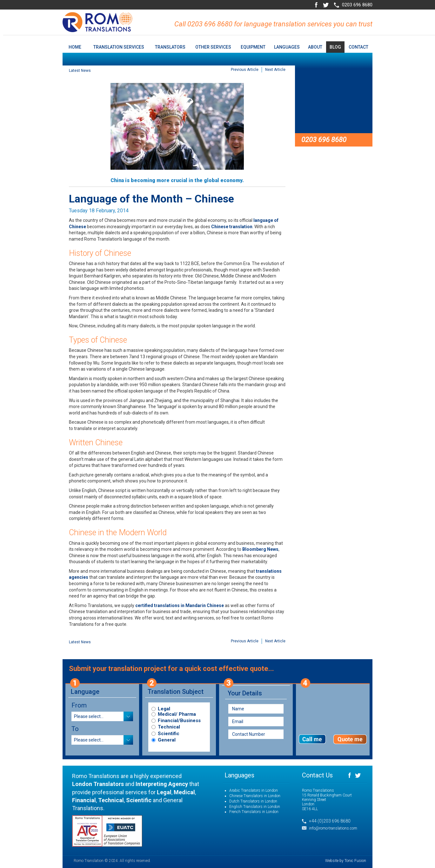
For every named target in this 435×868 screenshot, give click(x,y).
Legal (164, 709)
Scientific (169, 734)
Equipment (253, 47)
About (315, 47)
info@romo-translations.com (333, 828)
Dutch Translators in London (253, 801)
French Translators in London (254, 812)
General (167, 740)
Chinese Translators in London (255, 796)
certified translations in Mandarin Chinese (180, 605)
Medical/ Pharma (177, 714)
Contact (358, 47)
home (75, 47)
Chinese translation (232, 227)
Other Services (213, 47)
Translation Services (119, 47)
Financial (84, 800)
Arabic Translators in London (254, 790)
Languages (287, 47)
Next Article (275, 70)
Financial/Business (179, 721)
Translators (170, 47)
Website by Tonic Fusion (346, 861)
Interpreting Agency (162, 784)
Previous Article (245, 70)
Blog (335, 47)
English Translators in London (255, 807)
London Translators (98, 784)
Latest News (80, 71)
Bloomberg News (260, 549)
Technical (169, 727)
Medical (184, 792)
